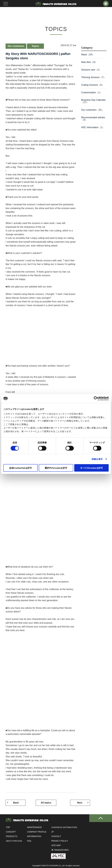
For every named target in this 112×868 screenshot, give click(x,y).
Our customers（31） (93, 111)
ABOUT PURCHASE (14, 841)
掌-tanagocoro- (59, 850)
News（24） (88, 55)
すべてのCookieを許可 (92, 468)
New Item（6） (89, 62)
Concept (10, 832)
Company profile (36, 832)
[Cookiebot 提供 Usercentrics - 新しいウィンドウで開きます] (96, 399)
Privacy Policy (58, 841)
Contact (55, 836)
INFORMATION (33, 836)
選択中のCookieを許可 (56, 468)
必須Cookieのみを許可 (20, 468)
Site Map (55, 846)
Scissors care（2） (91, 70)
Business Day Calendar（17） (93, 102)
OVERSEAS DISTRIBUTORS (64, 827)
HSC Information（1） (93, 129)
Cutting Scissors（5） (93, 86)
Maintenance (34, 827)
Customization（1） (92, 93)
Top (8, 827)
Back (17, 803)
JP (51, 832)
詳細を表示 (97, 459)
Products (11, 836)
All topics (41, 803)
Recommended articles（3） (93, 120)
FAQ (28, 841)
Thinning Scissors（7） (93, 78)
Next (65, 803)
